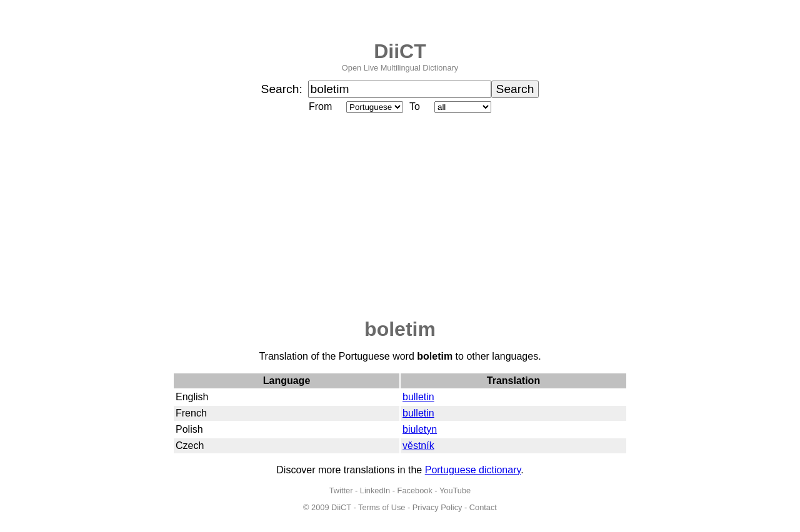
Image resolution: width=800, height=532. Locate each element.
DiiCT (400, 51)
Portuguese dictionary (473, 470)
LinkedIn (375, 490)
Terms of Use (382, 507)
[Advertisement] (400, 217)
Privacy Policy (437, 507)
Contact (483, 507)
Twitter (341, 490)
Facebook (415, 490)
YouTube (455, 490)
